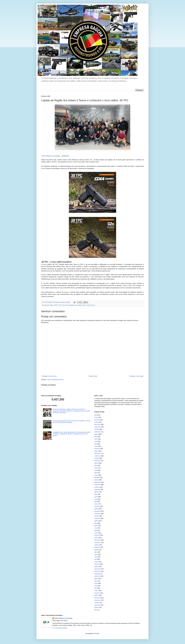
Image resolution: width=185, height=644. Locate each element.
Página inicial (93, 376)
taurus (84, 305)
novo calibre (78, 305)
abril (96, 415)
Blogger (97, 633)
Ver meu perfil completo (60, 628)
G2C (60, 305)
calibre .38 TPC (54, 305)
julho (96, 437)
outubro (97, 429)
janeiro (97, 422)
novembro (98, 427)
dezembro (98, 425)
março (96, 417)
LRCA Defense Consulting (64, 618)
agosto (97, 434)
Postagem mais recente (49, 376)
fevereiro (97, 420)
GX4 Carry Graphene (68, 305)
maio (96, 441)
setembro (97, 432)
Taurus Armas (91, 305)
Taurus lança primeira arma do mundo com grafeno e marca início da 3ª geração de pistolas (71, 422)
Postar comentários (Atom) (55, 380)
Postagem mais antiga (136, 376)
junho (96, 439)
